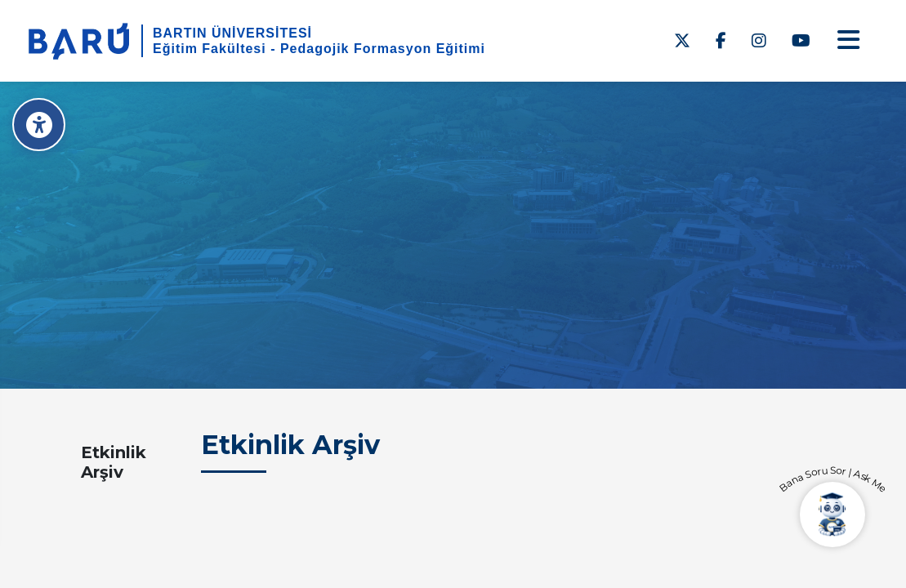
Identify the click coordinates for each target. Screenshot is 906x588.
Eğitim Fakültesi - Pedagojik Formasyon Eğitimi (319, 49)
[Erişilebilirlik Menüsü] (39, 125)
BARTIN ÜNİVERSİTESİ (232, 33)
